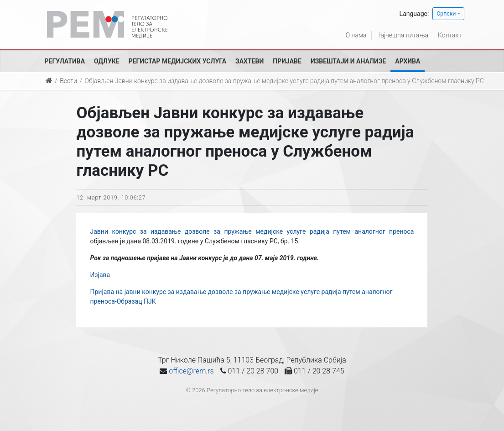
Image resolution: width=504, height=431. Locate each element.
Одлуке (107, 61)
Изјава (100, 275)
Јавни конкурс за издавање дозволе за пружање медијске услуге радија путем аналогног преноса (252, 231)
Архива (408, 61)
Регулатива (65, 61)
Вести (68, 81)
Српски (446, 14)
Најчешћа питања (402, 35)
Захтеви (249, 61)
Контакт (450, 35)
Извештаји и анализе (348, 61)
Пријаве (287, 61)
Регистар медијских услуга (177, 61)
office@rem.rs (191, 371)
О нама (356, 35)
